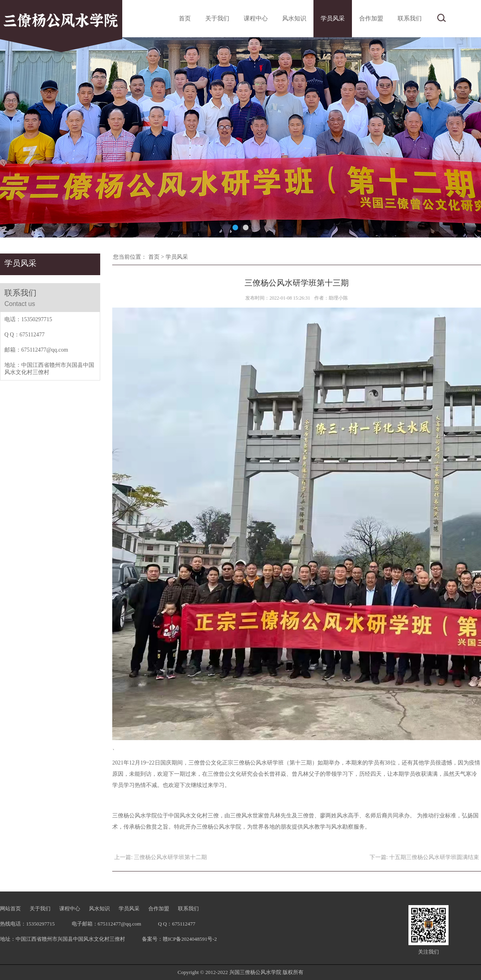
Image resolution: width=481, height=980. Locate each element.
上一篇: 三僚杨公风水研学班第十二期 (161, 857)
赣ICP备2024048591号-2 (190, 939)
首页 (185, 18)
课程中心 (256, 18)
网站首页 (10, 909)
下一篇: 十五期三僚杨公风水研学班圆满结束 (424, 857)
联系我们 (410, 18)
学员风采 (333, 18)
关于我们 (217, 18)
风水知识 (294, 18)
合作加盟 (371, 18)
